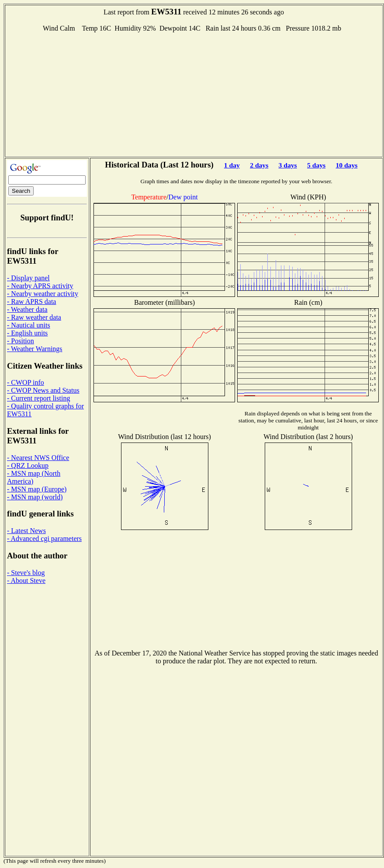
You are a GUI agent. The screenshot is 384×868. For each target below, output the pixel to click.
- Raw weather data (34, 317)
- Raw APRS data (31, 302)
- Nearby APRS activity (40, 286)
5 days (316, 165)
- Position (21, 341)
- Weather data (27, 309)
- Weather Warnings (35, 349)
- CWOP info (26, 382)
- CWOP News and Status (43, 390)
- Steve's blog (26, 573)
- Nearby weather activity (43, 294)
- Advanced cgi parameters (44, 539)
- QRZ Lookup (28, 465)
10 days (346, 165)
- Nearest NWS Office (38, 458)
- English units (27, 333)
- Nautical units (29, 325)
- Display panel (28, 278)
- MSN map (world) (35, 497)
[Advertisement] (194, 94)
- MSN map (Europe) (37, 489)
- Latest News (26, 531)
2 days (259, 165)
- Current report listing (38, 398)
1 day (232, 165)
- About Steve (26, 580)
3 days (288, 165)
